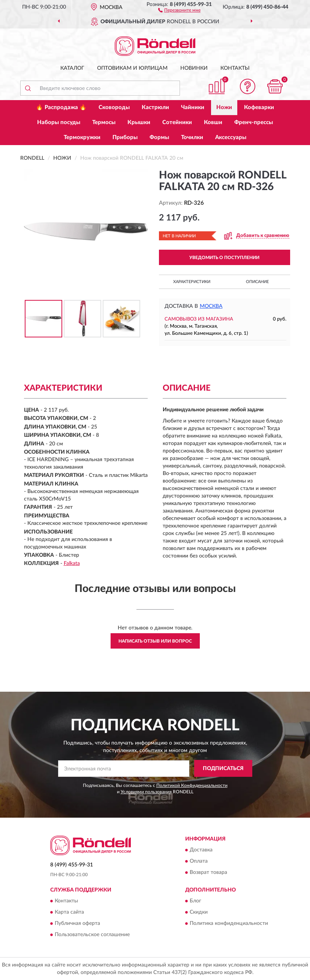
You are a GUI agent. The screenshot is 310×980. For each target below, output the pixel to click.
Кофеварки (259, 107)
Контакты (235, 68)
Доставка (201, 850)
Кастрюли (155, 107)
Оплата (199, 861)
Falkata (72, 563)
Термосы (104, 122)
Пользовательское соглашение (92, 935)
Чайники (193, 107)
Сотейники (177, 122)
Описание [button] (257, 282)
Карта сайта (69, 912)
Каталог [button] (72, 68)
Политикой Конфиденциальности (192, 785)
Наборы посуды (59, 122)
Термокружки (82, 137)
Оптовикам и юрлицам (132, 68)
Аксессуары (231, 137)
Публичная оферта (77, 923)
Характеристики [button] (192, 282)
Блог (195, 901)
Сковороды (114, 107)
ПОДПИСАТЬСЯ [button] (223, 769)
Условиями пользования (146, 792)
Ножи (224, 107)
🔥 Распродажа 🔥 (61, 107)
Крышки (139, 122)
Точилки (192, 137)
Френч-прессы (254, 122)
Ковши (213, 122)
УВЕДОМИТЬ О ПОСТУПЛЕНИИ (224, 258)
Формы (159, 137)
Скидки (199, 912)
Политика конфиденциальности (229, 923)
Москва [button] (211, 306)
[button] (179, 10)
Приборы (125, 137)
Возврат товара (208, 872)
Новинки (194, 68)
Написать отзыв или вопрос (155, 641)
